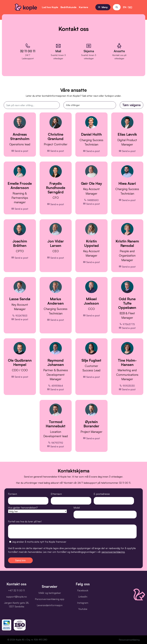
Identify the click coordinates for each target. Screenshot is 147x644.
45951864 (56, 386)
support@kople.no (17, 597)
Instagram (83, 603)
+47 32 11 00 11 (17, 590)
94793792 (56, 443)
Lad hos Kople (50, 7)
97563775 (127, 324)
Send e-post (20, 151)
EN (125, 7)
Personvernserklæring (129, 640)
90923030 (127, 386)
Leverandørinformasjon (50, 605)
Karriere (84, 7)
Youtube (83, 609)
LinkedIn (83, 597)
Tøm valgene (132, 105)
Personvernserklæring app (50, 599)
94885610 (91, 200)
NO (130, 7)
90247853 (20, 316)
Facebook (83, 590)
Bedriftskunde (68, 7)
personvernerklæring (113, 552)
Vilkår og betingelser (50, 593)
